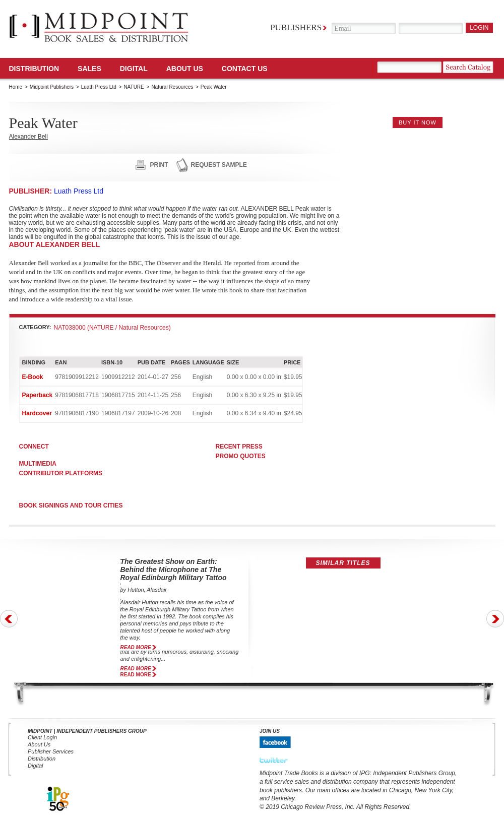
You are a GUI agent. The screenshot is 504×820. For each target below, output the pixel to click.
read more (136, 647)
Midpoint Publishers (52, 87)
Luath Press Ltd (99, 87)
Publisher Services (51, 751)
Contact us (245, 69)
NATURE (134, 87)
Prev (9, 619)
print (159, 165)
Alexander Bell (28, 137)
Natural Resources (172, 87)
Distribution (34, 69)
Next (495, 619)
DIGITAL (134, 69)
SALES (89, 69)
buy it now (418, 122)
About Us (185, 69)
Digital (36, 766)
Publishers (296, 27)
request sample (219, 165)
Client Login (42, 737)
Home (16, 87)
